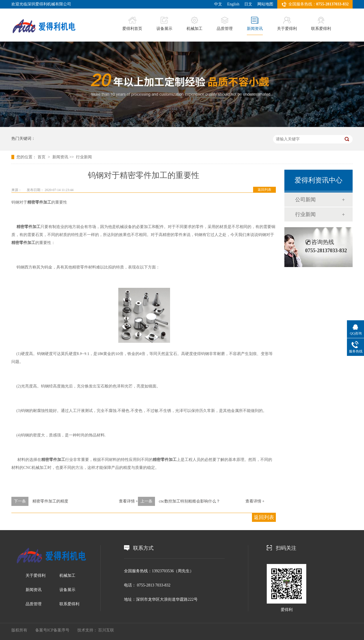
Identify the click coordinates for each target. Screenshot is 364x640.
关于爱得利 (287, 24)
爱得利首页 (132, 24)
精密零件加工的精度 (50, 501)
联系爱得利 (321, 24)
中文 (218, 4)
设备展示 (164, 24)
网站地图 (265, 4)
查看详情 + (128, 501)
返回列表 (264, 190)
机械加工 (195, 24)
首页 (42, 157)
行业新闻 (84, 157)
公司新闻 (305, 200)
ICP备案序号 (58, 630)
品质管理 (225, 24)
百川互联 (106, 630)
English (233, 4)
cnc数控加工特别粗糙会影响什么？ (190, 501)
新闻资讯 (255, 24)
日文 (248, 4)
